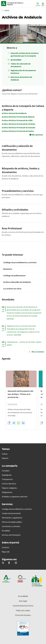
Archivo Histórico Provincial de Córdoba (19, 124)
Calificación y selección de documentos (17, 148)
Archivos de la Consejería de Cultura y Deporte (23, 108)
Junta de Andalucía (4, 4)
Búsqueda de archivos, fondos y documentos (21, 170)
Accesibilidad (23, 596)
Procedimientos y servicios (18, 191)
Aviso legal (23, 601)
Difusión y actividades (15, 210)
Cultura (7, 10)
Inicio (18, 4)
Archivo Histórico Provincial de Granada (18, 128)
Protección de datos (23, 615)
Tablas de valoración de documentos (21, 65)
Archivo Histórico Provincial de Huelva (18, 131)
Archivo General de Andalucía (14, 113)
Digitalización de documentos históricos (23, 72)
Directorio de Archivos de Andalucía (21, 78)
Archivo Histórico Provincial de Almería (18, 117)
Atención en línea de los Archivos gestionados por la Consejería (25, 54)
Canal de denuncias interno (23, 606)
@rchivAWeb (16, 60)
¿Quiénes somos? (12, 90)
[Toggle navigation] (43, 4)
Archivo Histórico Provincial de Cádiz (17, 120)
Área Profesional (12, 228)
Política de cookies (23, 610)
